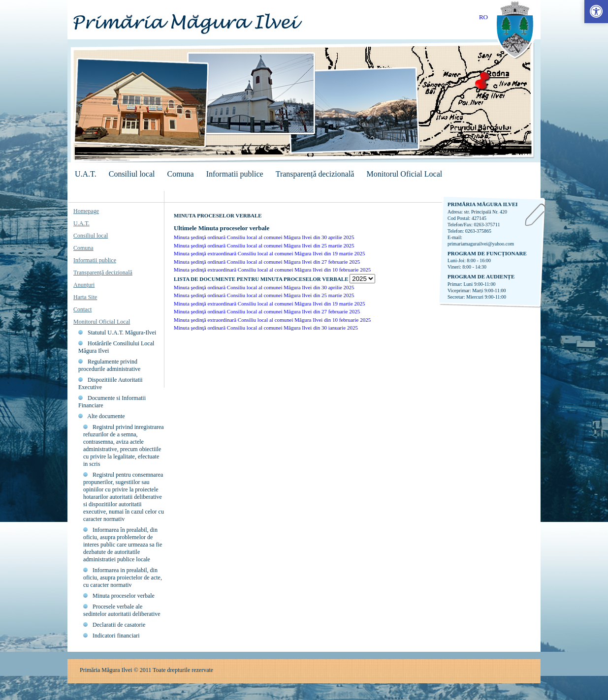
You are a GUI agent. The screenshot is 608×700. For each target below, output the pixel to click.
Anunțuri (84, 285)
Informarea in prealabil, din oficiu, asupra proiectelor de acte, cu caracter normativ (123, 578)
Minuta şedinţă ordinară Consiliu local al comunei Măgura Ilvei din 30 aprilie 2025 (264, 237)
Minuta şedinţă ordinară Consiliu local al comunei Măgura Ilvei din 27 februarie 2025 (267, 262)
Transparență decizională (315, 174)
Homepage (86, 211)
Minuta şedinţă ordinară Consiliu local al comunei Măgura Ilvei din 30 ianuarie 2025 (266, 328)
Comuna (180, 174)
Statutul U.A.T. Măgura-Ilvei (122, 333)
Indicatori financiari (116, 636)
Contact (82, 309)
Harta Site (85, 297)
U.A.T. (86, 174)
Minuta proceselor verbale (124, 596)
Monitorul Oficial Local (404, 174)
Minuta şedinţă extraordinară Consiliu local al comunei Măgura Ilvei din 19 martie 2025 (270, 253)
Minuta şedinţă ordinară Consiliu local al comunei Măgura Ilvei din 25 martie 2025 (264, 245)
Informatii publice (235, 174)
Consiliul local (132, 174)
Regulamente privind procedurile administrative (109, 365)
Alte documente (106, 416)
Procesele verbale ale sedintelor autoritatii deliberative (122, 610)
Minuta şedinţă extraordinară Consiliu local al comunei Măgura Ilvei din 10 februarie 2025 (272, 270)
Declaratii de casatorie (119, 625)
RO (483, 17)
